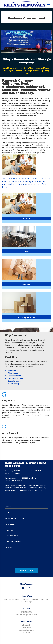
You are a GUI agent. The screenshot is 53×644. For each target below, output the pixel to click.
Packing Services (26, 317)
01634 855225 (26, 612)
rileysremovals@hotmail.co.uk (26, 615)
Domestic (26, 218)
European (27, 284)
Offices (26, 251)
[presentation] (22, 562)
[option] (26, 42)
